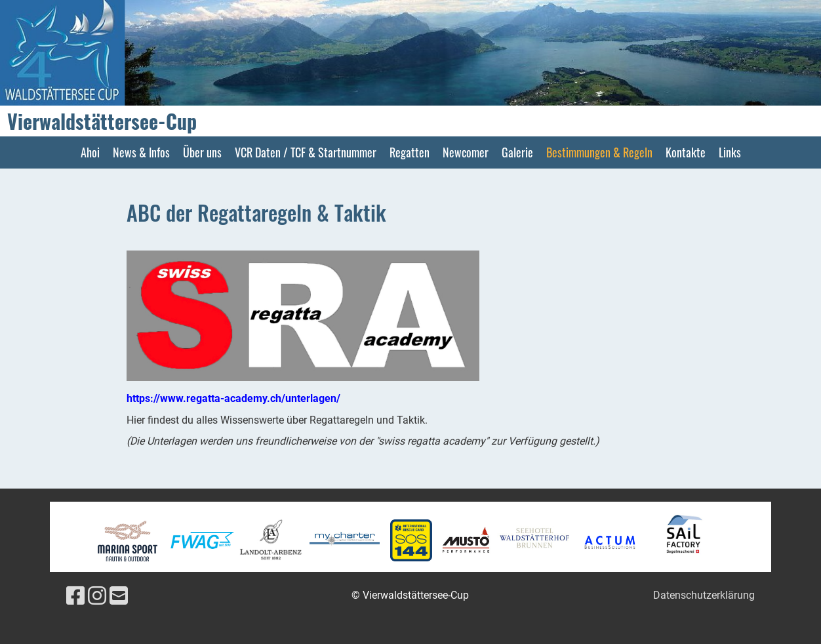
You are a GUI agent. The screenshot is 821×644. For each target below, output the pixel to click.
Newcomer (466, 152)
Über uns (202, 152)
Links (730, 152)
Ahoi (90, 152)
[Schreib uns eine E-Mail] (119, 596)
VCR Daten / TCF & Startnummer (306, 152)
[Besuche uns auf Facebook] (75, 596)
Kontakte (686, 152)
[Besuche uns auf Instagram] (97, 596)
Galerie (517, 152)
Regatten (410, 152)
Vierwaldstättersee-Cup (102, 121)
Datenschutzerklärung (704, 595)
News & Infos (141, 152)
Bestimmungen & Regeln (599, 152)
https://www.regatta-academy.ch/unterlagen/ (233, 398)
